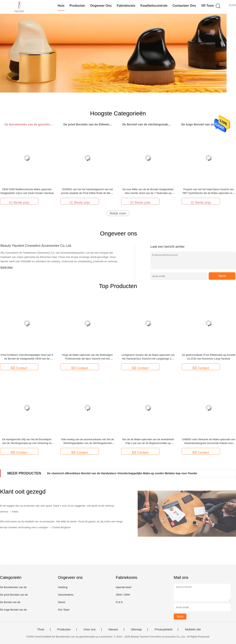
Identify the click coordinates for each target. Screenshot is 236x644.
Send (222, 276)
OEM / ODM (123, 595)
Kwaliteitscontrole (154, 6)
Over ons (90, 629)
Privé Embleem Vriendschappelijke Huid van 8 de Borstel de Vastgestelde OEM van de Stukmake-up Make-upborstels (27, 359)
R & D (119, 602)
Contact (19, 368)
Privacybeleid (163, 629)
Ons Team (64, 610)
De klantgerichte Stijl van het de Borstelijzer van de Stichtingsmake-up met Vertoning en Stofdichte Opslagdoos (27, 443)
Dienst (61, 602)
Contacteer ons (184, 6)
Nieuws (113, 629)
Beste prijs (19, 202)
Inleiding (63, 587)
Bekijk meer (118, 213)
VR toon (207, 6)
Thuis (41, 629)
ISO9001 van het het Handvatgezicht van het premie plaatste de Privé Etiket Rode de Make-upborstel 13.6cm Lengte (87, 193)
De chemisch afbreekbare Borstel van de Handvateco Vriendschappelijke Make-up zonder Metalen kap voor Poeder (122, 473)
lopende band (124, 587)
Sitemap (136, 629)
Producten (77, 6)
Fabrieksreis (126, 6)
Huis (61, 6)
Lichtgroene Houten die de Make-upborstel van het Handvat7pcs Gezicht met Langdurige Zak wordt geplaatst (148, 359)
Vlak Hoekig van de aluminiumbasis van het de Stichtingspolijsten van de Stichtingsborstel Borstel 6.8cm (88, 443)
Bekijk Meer (7, 267)
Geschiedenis (66, 595)
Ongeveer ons (101, 6)
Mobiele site (193, 629)
